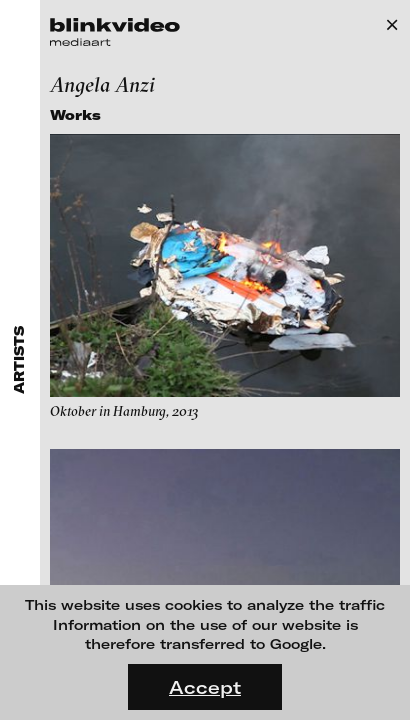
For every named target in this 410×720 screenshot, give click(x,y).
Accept (205, 687)
